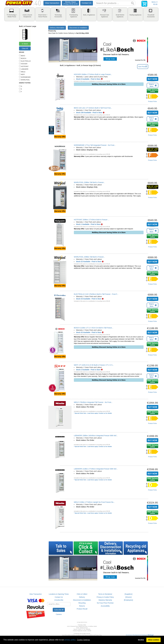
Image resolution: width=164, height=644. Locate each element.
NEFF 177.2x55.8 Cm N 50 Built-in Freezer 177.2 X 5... (94, 365)
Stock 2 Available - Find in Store (88, 370)
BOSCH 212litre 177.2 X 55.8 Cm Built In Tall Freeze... (94, 328)
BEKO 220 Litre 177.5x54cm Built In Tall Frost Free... (93, 108)
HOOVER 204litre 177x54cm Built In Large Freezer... (93, 74)
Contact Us (87, 3)
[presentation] (12, 14)
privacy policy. (70, 640)
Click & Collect (82, 594)
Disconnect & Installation (78, 28)
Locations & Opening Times (59, 594)
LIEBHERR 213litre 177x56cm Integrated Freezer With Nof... (96, 469)
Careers (59, 614)
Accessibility (105, 606)
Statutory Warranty (105, 600)
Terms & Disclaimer (105, 594)
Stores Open (71, 3)
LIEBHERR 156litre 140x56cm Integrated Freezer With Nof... (96, 436)
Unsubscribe (59, 600)
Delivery (82, 597)
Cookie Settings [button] (83, 640)
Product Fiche (152, 101)
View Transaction (36, 594)
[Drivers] (128, 597)
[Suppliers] (128, 594)
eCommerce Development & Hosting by (140, 635)
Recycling (82, 603)
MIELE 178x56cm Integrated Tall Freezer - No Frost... (93, 402)
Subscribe (59, 610)
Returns (82, 606)
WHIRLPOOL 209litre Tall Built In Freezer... (89, 182)
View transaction (52, 3)
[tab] (12, 14)
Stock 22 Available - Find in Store (89, 262)
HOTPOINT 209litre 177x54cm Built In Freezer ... (92, 220)
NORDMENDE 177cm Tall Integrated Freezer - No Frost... (95, 145)
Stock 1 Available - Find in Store (88, 224)
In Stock (25, 44)
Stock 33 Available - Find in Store (89, 299)
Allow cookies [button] (154, 640)
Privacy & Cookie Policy (105, 597)
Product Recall (82, 609)
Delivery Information (57, 28)
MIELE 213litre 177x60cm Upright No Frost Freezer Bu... (94, 502)
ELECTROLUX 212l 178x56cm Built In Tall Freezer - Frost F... (96, 294)
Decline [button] (141, 640)
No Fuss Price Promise (105, 603)
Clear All (25, 48)
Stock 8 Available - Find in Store (88, 79)
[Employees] (128, 600)
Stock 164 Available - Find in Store (89, 113)
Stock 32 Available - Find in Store (89, 332)
